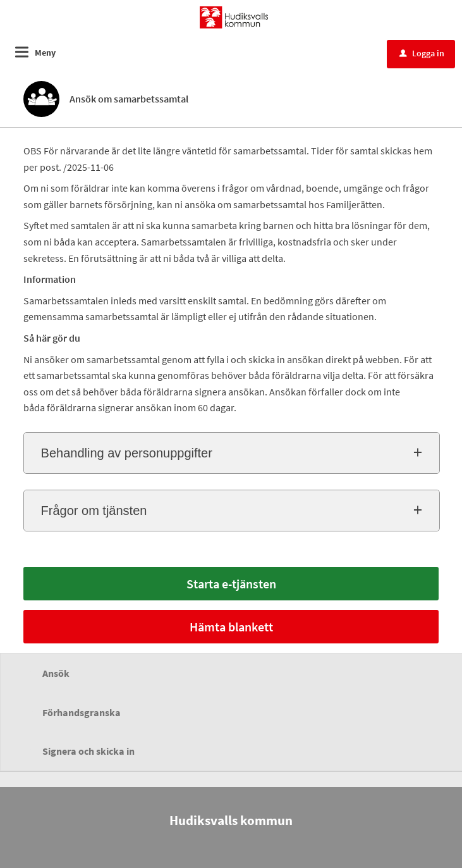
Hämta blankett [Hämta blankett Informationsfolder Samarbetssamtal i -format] (231, 627)
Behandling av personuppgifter (127, 453)
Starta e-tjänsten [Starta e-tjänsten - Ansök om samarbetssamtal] (231, 584)
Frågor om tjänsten (94, 511)
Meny (45, 53)
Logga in (422, 53)
